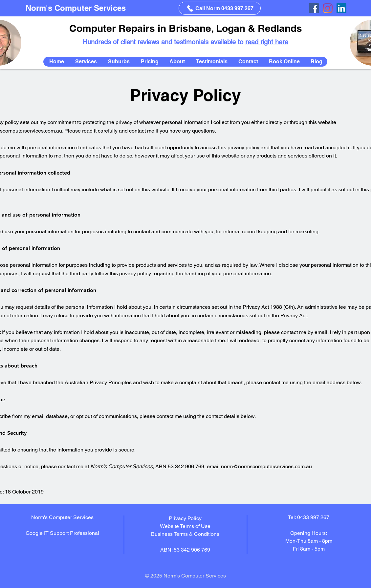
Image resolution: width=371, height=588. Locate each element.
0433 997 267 (313, 517)
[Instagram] (328, 8)
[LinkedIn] (341, 8)
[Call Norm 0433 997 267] (220, 8)
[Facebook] (314, 8)
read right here (267, 42)
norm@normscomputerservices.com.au (266, 466)
